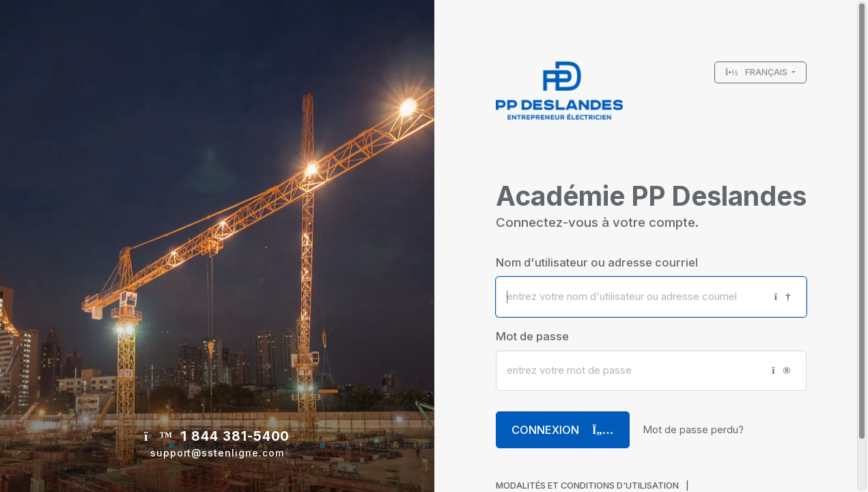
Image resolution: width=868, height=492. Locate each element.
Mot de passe (532, 336)
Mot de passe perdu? (693, 429)
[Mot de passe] (629, 371)
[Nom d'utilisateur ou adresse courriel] (630, 297)
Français (758, 72)
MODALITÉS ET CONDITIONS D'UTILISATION (587, 486)
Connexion (562, 430)
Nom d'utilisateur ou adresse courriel (597, 262)
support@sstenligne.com (217, 453)
